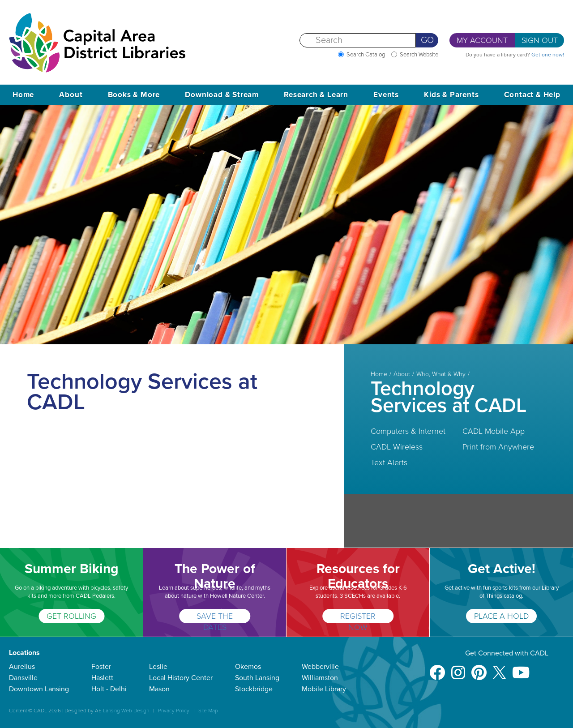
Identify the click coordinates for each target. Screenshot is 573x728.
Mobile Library (324, 689)
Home (23, 95)
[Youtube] (521, 668)
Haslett (102, 678)
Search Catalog (366, 55)
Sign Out (540, 40)
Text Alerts (389, 462)
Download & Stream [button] (222, 95)
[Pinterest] (479, 668)
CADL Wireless (397, 447)
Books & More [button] (134, 95)
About (402, 374)
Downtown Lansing (39, 689)
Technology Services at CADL (449, 397)
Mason (159, 689)
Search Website (419, 55)
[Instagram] (458, 668)
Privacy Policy (174, 711)
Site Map (208, 711)
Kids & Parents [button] (451, 95)
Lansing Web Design (126, 711)
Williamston (320, 678)
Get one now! (548, 55)
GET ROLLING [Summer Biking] (71, 616)
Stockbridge (254, 689)
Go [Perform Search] (427, 40)
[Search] (358, 40)
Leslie (158, 667)
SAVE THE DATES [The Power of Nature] (215, 617)
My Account (482, 40)
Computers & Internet (408, 431)
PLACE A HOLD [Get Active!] (501, 616)
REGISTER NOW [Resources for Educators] (358, 617)
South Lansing (257, 678)
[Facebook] (437, 668)
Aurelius (22, 667)
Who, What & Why (441, 374)
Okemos (248, 667)
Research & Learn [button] (316, 95)
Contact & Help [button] (532, 95)
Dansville (23, 678)
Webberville (320, 667)
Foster (101, 667)
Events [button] (386, 95)
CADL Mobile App (494, 431)
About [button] (71, 95)
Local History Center (181, 678)
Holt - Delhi (109, 689)
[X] (499, 668)
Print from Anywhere (498, 447)
